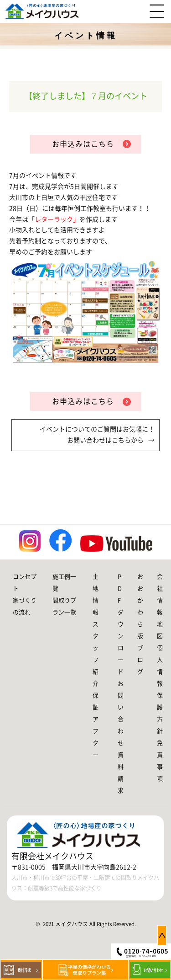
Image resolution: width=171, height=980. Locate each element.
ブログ (140, 660)
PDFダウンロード (121, 624)
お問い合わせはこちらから (105, 440)
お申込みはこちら (83, 144)
